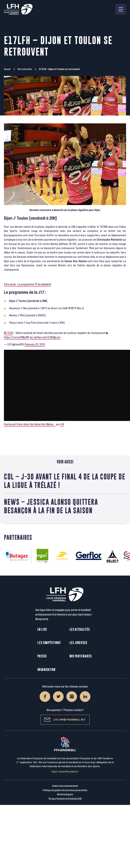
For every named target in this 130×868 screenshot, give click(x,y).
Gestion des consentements (65, 786)
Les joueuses (78, 643)
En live (42, 629)
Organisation (46, 670)
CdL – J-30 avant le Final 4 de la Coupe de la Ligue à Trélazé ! (65, 481)
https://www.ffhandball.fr (65, 772)
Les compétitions (49, 643)
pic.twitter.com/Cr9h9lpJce (45, 337)
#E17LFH (8, 333)
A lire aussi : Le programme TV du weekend (27, 284)
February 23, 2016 (35, 345)
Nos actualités (25, 69)
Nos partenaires (81, 656)
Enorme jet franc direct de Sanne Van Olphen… (30, 424)
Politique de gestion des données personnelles (65, 790)
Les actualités (80, 629)
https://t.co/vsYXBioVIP (17, 337)
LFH (62, 424)
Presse (42, 656)
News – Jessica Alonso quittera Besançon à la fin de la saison (51, 506)
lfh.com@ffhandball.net (65, 720)
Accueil (7, 69)
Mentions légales (65, 794)
